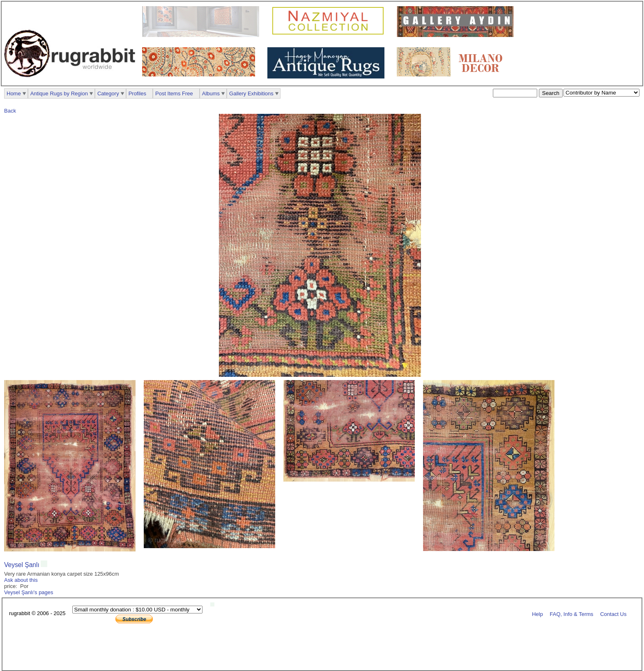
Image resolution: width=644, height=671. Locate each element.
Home (14, 93)
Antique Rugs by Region (59, 93)
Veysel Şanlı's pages (29, 592)
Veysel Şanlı (22, 565)
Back (10, 111)
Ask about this (21, 580)
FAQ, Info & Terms (572, 614)
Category (108, 93)
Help (537, 614)
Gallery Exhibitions (251, 93)
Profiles (137, 93)
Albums (211, 93)
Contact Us (613, 614)
